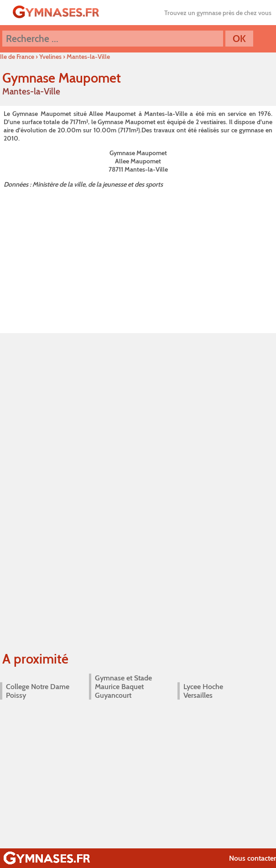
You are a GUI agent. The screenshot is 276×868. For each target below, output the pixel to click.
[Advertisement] (138, 259)
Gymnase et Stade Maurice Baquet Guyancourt (123, 687)
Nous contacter (253, 858)
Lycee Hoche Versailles (203, 691)
